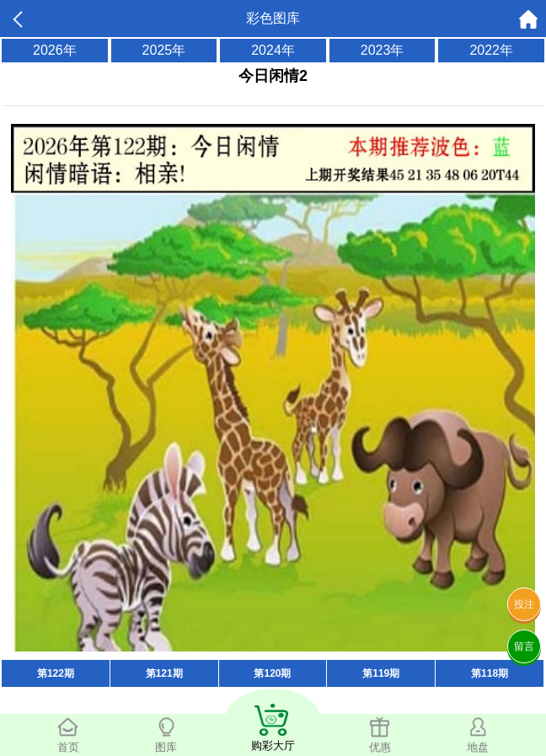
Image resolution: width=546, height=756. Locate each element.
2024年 (273, 50)
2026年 (55, 50)
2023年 (383, 50)
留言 (524, 646)
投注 (524, 604)
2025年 (164, 50)
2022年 (491, 50)
